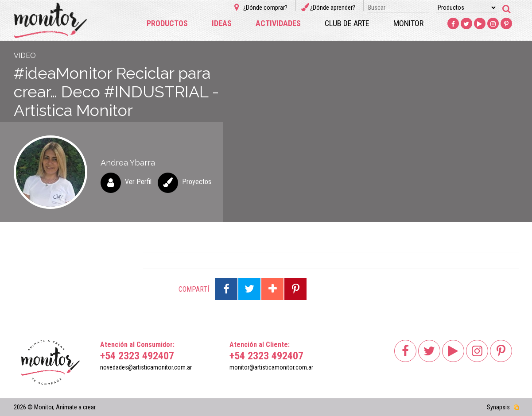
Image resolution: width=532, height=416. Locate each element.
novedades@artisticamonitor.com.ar (146, 367)
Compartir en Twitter (249, 289)
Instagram (493, 24)
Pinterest (506, 24)
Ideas (222, 23)
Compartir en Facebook (226, 289)
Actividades (278, 23)
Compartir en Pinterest (295, 289)
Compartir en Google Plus (272, 289)
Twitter (466, 24)
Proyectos (197, 182)
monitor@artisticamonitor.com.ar (271, 367)
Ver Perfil (138, 182)
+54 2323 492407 (137, 356)
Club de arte (347, 23)
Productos (167, 23)
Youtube (480, 24)
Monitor (408, 23)
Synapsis (498, 407)
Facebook (453, 24)
